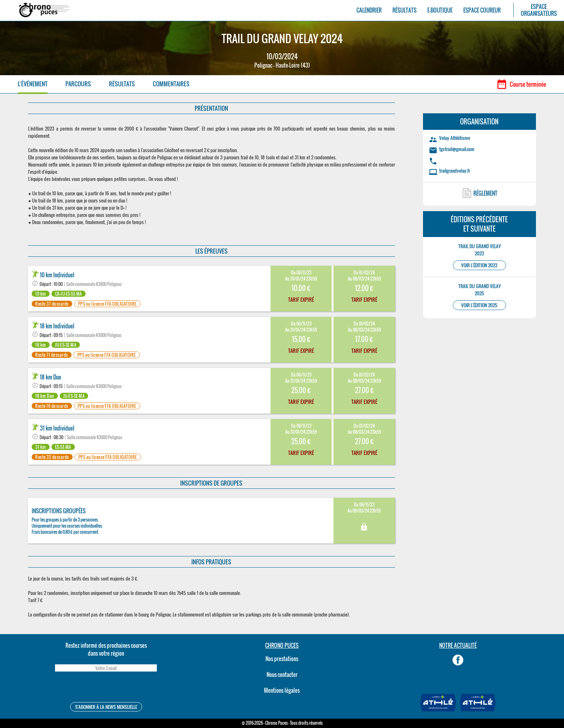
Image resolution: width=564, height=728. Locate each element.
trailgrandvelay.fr (455, 170)
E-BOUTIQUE (440, 10)
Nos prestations (282, 659)
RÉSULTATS (404, 10)
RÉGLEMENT (485, 193)
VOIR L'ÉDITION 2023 (479, 265)
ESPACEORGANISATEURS (539, 10)
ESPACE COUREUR (482, 10)
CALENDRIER (369, 10)
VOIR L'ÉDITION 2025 (479, 305)
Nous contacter (282, 674)
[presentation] (106, 688)
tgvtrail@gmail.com (457, 149)
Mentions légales (282, 690)
